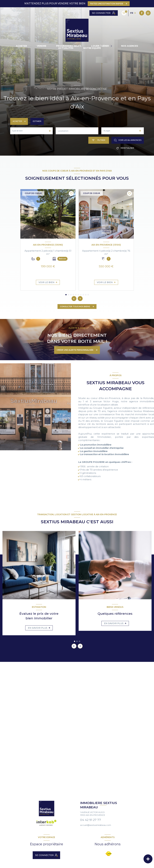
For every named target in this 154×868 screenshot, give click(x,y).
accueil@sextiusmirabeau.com (96, 825)
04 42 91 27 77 (91, 820)
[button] (80, 299)
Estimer (37, 121)
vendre (42, 46)
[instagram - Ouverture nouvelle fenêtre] (98, 13)
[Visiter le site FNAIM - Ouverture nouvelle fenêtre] (109, 854)
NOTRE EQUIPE (92, 48)
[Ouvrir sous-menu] (112, 46)
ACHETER (21, 46)
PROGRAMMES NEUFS (69, 46)
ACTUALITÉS (66, 48)
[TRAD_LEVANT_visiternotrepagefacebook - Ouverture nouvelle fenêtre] (92, 13)
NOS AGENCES (130, 46)
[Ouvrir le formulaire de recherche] (99, 140)
